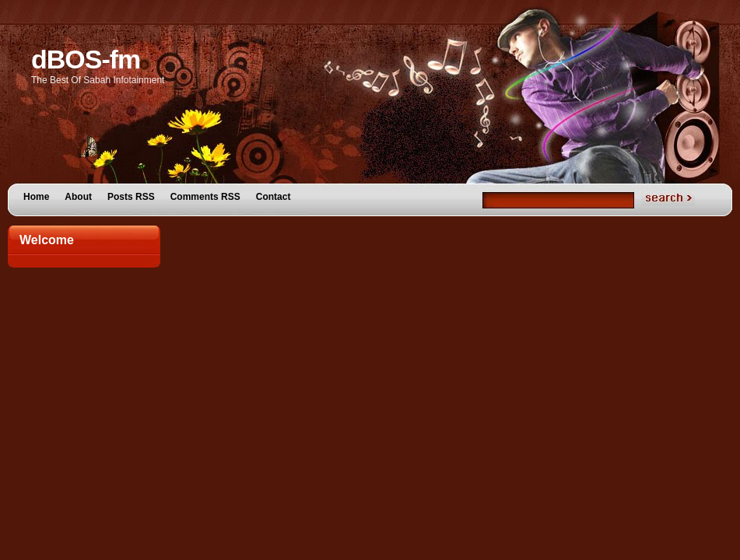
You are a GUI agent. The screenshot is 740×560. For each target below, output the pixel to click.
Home (36, 197)
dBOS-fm (86, 59)
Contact (274, 197)
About (78, 197)
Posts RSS (131, 197)
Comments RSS (205, 197)
